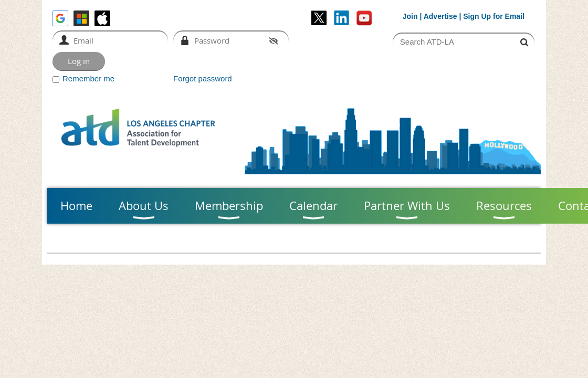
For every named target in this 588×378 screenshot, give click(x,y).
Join (410, 16)
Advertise (440, 16)
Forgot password (203, 78)
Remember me (88, 78)
